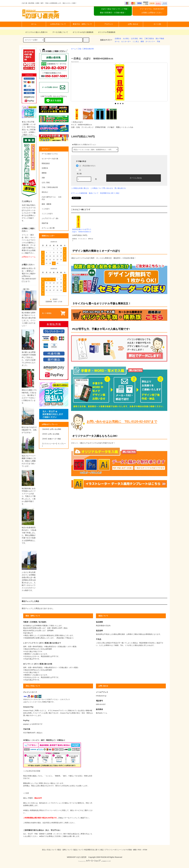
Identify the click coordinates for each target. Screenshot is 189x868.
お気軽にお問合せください (152, 13)
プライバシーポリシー (113, 850)
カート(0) (155, 24)
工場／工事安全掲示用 (86, 49)
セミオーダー (126, 42)
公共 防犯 (134, 39)
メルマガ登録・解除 (129, 850)
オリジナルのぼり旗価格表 (82, 32)
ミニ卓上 (136, 42)
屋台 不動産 (160, 39)
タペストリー (150, 42)
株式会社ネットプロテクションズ (51, 803)
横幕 (142, 42)
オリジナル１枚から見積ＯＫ (35, 32)
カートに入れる (134, 178)
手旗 (158, 42)
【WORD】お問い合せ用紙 (51, 429)
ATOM (145, 850)
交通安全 (118, 39)
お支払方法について (58, 24)
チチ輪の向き (81, 161)
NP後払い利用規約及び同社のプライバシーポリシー (42, 810)
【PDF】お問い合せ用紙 (50, 434)
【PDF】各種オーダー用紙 (51, 439)
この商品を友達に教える (80, 188)
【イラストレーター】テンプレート (54, 445)
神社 (141, 39)
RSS (140, 850)
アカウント (107, 24)
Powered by (94, 861)
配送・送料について (65, 850)
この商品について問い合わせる (102, 188)
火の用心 (126, 39)
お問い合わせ (131, 24)
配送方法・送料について (82, 24)
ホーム (34, 24)
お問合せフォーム (29, 257)
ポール (117, 42)
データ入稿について (59, 32)
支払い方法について (49, 850)
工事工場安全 (149, 39)
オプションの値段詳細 (79, 193)
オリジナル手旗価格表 (105, 32)
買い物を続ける (120, 188)
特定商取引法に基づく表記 (110, 193)
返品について (94, 193)
